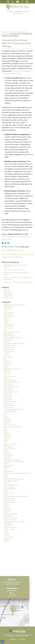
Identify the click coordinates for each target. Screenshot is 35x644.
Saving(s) (6, 506)
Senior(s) (6, 512)
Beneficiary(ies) (8, 334)
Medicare (6, 467)
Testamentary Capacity (10, 527)
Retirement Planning (10, 500)
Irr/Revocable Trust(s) (10, 444)
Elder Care (7, 373)
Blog (25, 32)
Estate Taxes (7, 394)
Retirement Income (9, 498)
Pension (6, 477)
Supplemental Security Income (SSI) (14, 522)
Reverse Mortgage (9, 502)
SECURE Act (8, 508)
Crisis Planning (8, 357)
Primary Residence (9, 489)
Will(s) (6, 541)
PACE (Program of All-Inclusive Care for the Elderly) (17, 474)
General (6, 413)
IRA (5, 442)
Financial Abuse (8, 400)
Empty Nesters (8, 384)
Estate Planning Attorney (11, 392)
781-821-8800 (18, 13)
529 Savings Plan (9, 313)
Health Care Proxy (9, 425)
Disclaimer (13, 639)
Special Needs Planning (11, 518)
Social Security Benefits (11, 514)
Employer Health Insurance (12, 382)
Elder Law (7, 374)
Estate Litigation (9, 388)
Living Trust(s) (8, 456)
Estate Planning (8, 390)
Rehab (6, 495)
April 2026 (7, 290)
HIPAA (6, 431)
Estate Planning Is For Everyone (14, 250)
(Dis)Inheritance (8, 307)
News (5, 469)
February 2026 (8, 294)
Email (18, 2)
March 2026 (7, 292)
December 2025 (8, 298)
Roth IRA (7, 504)
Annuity (6, 322)
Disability (7, 365)
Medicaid (6, 464)
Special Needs (8, 516)
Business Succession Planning (12, 338)
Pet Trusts (7, 483)
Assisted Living (8, 326)
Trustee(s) (7, 533)
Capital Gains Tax (9, 340)
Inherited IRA (8, 436)
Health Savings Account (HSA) (13, 427)
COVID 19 (7, 353)
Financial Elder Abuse (10, 402)
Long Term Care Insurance (12, 460)
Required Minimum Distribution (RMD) (16, 496)
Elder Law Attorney (10, 376)
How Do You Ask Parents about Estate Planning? (18, 282)
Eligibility (7, 378)
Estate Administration (10, 386)
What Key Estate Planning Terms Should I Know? (16, 274)
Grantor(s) (7, 419)
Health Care (7, 423)
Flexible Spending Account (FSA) (14, 409)
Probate (6, 491)
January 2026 (8, 296)
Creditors (7, 355)
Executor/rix (7, 396)
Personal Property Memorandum (14, 479)
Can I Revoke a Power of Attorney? (14, 270)
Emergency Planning (10, 380)
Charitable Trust (9, 349)
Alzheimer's (7, 318)
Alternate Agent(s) (9, 316)
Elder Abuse (7, 371)
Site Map (22, 639)
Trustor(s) (7, 535)
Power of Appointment (11, 485)
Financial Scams (8, 407)
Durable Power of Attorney (12, 369)
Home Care (7, 433)
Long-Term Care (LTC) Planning (13, 462)
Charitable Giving (9, 347)
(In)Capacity (5, 34)
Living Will (7, 458)
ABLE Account (8, 315)
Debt (5, 359)
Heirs (5, 429)
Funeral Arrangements (10, 411)
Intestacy (6, 440)
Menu (27, 2)
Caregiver (7, 342)
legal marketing (11, 636)
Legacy (6, 450)
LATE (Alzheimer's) (10, 448)
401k (5, 311)
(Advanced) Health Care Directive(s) (15, 305)
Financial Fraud (8, 404)
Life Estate (7, 452)
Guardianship (8, 421)
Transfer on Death (9, 529)
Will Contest (8, 539)
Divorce (6, 367)
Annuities (7, 320)
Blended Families (9, 336)
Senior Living (8, 510)
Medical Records (9, 465)
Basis (5, 330)
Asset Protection (9, 324)
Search (22, 2)
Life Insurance (8, 454)
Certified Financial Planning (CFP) (14, 344)
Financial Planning (9, 405)
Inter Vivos (7, 438)
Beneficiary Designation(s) (11, 332)
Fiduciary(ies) (8, 398)
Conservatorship (9, 351)
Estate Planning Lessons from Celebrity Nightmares (15, 266)
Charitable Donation (10, 345)
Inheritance (7, 434)
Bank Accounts (8, 328)
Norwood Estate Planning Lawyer (12, 32)
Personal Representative (11, 481)
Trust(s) (6, 531)
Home (8, 2)
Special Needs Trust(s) (10, 520)
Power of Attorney (9, 487)
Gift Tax (6, 417)
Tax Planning (8, 524)
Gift (5, 415)
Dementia (7, 361)
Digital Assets (8, 363)
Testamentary (8, 525)
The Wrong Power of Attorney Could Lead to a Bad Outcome (18, 278)
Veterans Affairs (9, 537)
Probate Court (8, 493)
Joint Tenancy (8, 446)
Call (13, 2)
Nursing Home (8, 471)
